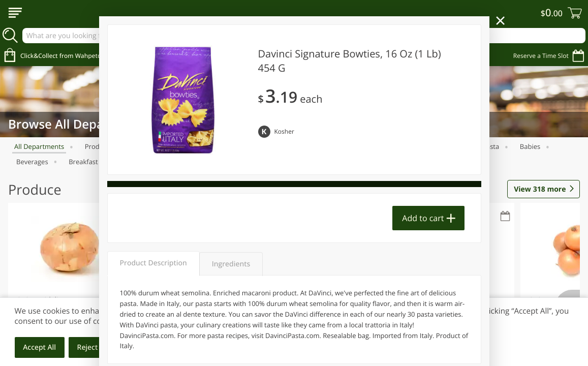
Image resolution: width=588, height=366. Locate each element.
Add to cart (423, 218)
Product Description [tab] (153, 263)
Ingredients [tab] (231, 264)
